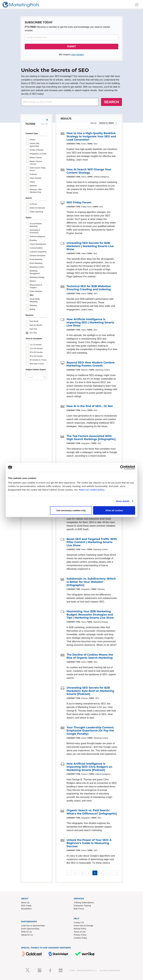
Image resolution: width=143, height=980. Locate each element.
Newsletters (26, 909)
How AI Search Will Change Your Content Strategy (89, 171)
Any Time (33, 333)
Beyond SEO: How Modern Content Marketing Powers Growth (91, 364)
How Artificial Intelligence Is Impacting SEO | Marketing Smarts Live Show (90, 322)
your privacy (77, 55)
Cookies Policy (80, 938)
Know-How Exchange (83, 926)
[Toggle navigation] (137, 5)
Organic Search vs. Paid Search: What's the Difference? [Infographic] (92, 812)
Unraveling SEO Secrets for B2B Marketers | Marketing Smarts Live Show (90, 246)
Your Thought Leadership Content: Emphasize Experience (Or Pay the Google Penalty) (90, 731)
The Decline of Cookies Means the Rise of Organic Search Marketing (90, 656)
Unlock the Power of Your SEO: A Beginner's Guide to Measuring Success (89, 843)
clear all (44, 124)
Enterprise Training (82, 906)
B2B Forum (79, 909)
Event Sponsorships (30, 929)
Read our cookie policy (92, 490)
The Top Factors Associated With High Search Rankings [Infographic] (91, 438)
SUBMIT (71, 46)
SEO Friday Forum (79, 202)
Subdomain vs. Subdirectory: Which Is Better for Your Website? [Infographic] (91, 582)
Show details (123, 501)
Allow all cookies (114, 510)
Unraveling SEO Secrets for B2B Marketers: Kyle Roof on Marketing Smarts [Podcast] (90, 691)
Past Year (33, 329)
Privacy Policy (80, 935)
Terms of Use (80, 932)
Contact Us (79, 922)
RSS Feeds (26, 906)
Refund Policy (80, 929)
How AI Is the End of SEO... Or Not (90, 406)
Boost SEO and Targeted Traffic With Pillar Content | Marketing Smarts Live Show (92, 542)
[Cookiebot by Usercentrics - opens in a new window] (122, 467)
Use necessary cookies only (71, 510)
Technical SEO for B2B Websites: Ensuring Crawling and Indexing (89, 288)
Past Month (34, 321)
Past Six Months (36, 325)
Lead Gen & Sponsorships (33, 926)
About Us (25, 903)
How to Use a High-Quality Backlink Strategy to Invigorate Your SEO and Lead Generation (91, 136)
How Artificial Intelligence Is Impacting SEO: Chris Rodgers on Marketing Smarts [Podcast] (89, 767)
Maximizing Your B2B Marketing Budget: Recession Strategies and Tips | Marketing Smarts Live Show (90, 615)
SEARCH (111, 102)
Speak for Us (27, 935)
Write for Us (26, 932)
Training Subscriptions (84, 903)
